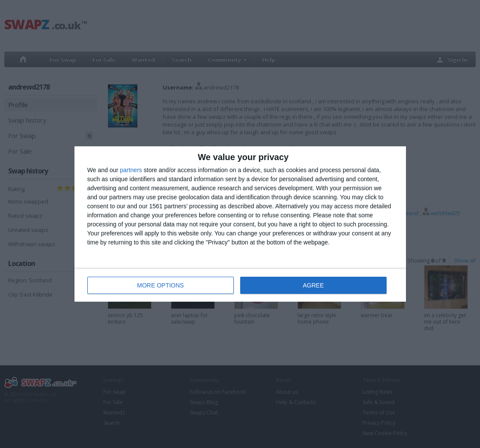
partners (131, 170)
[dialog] (240, 224)
